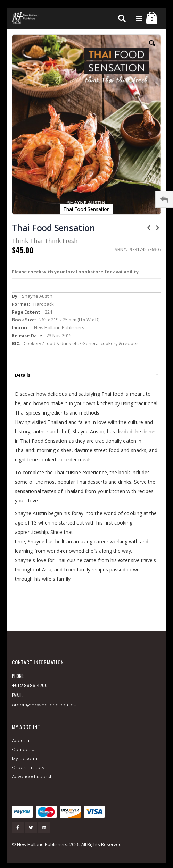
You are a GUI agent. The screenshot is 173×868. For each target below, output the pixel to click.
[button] (152, 49)
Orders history (28, 768)
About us (22, 741)
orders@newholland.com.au (44, 705)
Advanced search (32, 777)
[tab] (86, 375)
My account (25, 759)
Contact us (24, 750)
